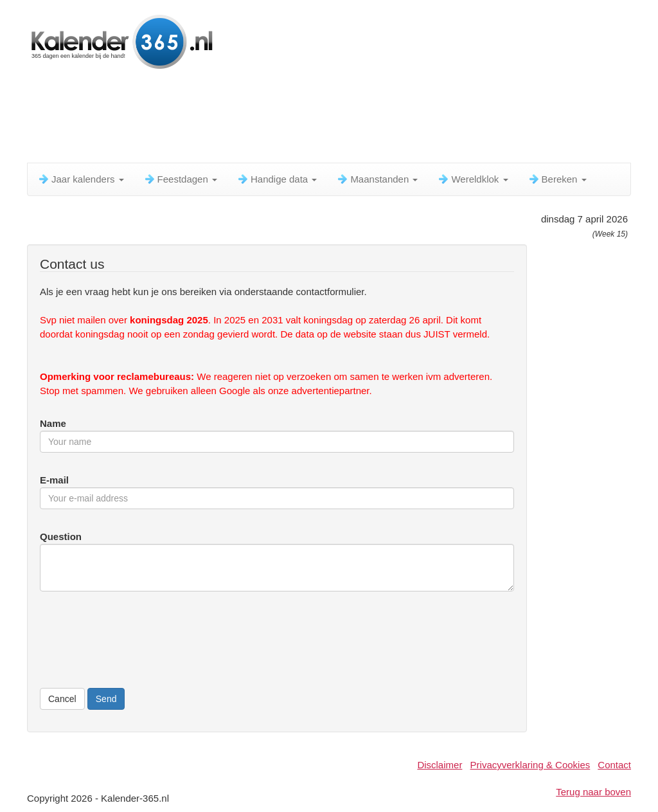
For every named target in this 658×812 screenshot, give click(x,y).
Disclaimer (440, 765)
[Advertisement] (339, 119)
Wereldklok (472, 179)
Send (106, 699)
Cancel (62, 699)
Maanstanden (377, 179)
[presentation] (138, 647)
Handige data (277, 179)
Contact (614, 765)
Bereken (557, 179)
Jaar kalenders (81, 179)
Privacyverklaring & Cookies (530, 765)
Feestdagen (180, 179)
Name (53, 423)
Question (61, 537)
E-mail (54, 480)
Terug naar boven (593, 792)
